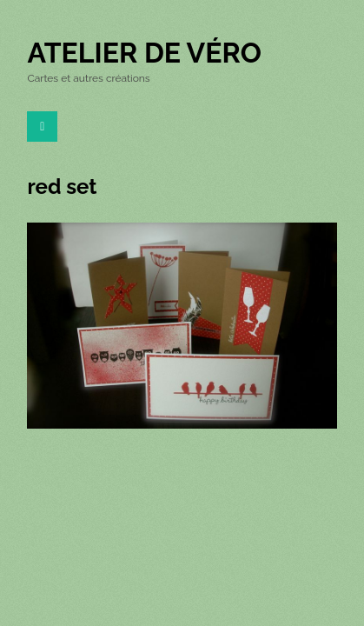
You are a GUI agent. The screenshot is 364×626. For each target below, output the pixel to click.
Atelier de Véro (144, 53)
